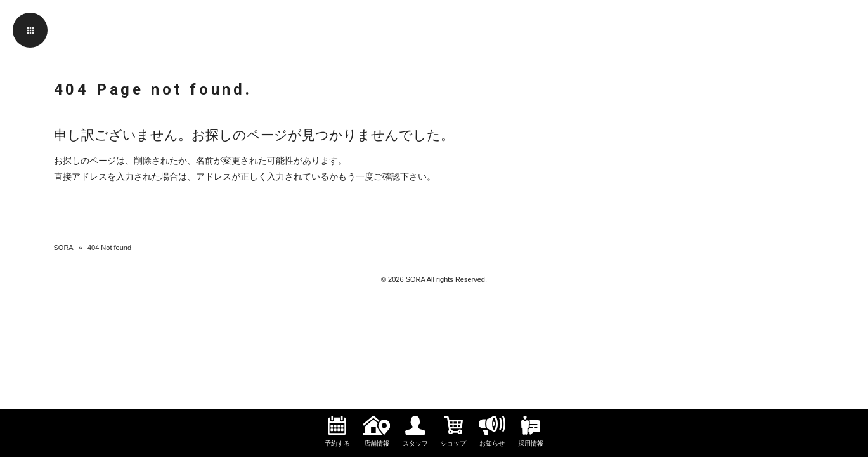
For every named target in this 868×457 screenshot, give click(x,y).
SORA (64, 248)
